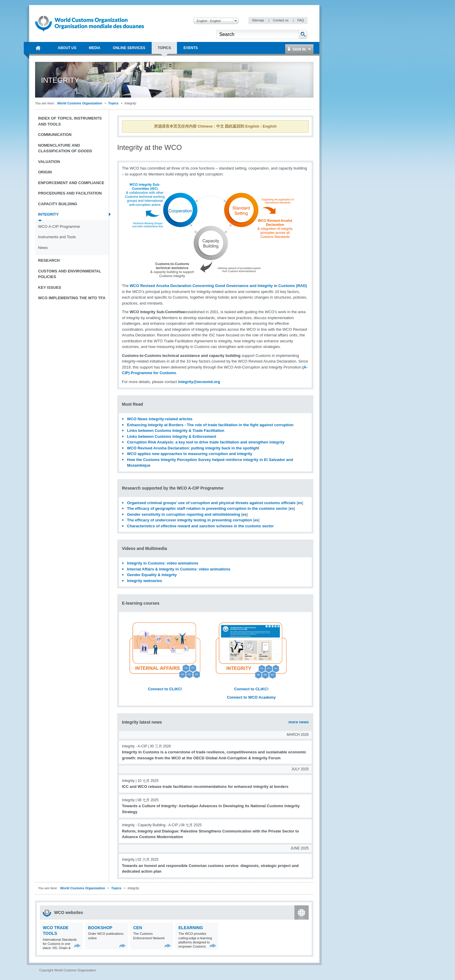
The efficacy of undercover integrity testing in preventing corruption (189, 520)
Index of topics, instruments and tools (70, 121)
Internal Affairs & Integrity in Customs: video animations (179, 569)
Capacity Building (58, 204)
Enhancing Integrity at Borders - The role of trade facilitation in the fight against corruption (210, 425)
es (300, 503)
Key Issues (50, 287)
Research (49, 260)
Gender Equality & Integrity (152, 575)
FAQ (301, 20)
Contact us (281, 20)
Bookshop (100, 928)
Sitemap (258, 20)
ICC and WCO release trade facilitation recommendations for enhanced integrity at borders (205, 787)
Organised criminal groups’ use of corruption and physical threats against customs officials (211, 503)
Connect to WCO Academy (251, 697)
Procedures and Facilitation (70, 193)
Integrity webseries (145, 581)
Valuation (49, 162)
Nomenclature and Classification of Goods (65, 148)
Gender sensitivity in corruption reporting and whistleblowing (184, 514)
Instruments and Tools (57, 237)
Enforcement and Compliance (71, 183)
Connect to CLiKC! (165, 689)
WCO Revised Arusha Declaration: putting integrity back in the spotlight (193, 448)
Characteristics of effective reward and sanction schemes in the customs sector (200, 526)
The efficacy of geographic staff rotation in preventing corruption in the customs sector (207, 508)
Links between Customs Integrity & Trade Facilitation (176, 431)
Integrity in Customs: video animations (163, 563)
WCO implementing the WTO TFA (72, 298)
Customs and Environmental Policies (70, 274)
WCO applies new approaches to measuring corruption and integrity (190, 454)
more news (299, 722)
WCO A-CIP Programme (59, 226)
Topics (113, 103)
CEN (138, 928)
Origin (45, 172)
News (43, 248)
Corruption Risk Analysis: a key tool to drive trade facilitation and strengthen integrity (206, 442)
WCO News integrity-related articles (161, 419)
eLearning (191, 928)
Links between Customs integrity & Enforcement (172, 436)
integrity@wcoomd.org (199, 382)
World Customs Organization (80, 103)
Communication (55, 135)
